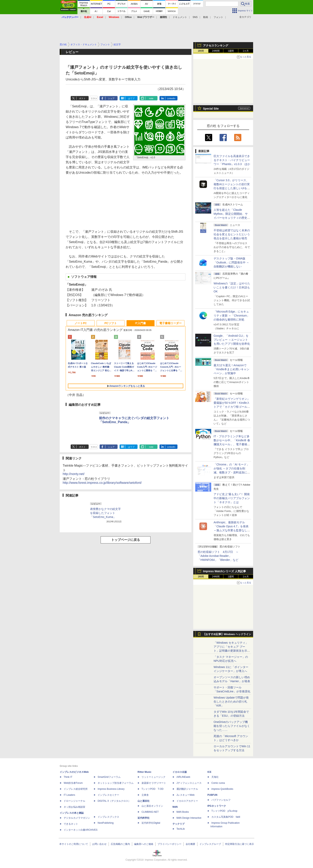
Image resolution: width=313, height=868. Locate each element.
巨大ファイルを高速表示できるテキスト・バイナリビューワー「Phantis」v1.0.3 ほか (232, 160)
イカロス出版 (180, 772)
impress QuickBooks (222, 789)
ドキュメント (180, 17)
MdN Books (183, 812)
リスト (94, 98)
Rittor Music (144, 772)
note (151, 98)
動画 (206, 17)
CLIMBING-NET (150, 812)
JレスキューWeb (185, 795)
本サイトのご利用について (74, 844)
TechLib (181, 829)
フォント (218, 17)
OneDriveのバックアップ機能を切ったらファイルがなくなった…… (232, 726)
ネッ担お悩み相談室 (74, 807)
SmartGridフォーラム (109, 777)
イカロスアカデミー (187, 801)
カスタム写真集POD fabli (226, 817)
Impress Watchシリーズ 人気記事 (224, 571)
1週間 (231, 51)
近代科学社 (144, 818)
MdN (175, 807)
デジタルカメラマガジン (77, 818)
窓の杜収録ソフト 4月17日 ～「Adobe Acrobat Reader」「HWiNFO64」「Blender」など (218, 556)
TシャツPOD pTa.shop (224, 811)
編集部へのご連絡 (144, 844)
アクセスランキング (216, 46)
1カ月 (246, 51)
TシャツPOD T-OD (153, 789)
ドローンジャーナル (74, 801)
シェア (111, 98)
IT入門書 (141, 323)
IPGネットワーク (217, 806)
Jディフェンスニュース (189, 783)
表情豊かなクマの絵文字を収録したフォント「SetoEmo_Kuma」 (105, 513)
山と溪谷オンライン (152, 806)
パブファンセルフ (221, 800)
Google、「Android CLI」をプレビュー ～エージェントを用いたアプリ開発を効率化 (232, 340)
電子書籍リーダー (170, 323)
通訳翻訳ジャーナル (187, 789)
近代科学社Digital (151, 823)
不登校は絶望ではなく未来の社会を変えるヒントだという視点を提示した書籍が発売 (232, 234)
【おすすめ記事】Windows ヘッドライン (227, 634)
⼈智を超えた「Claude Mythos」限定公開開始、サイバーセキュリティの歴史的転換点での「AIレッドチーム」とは (232, 218)
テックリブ (178, 824)
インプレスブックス (108, 817)
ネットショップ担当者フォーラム (116, 783)
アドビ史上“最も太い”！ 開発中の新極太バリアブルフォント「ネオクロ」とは (232, 498)
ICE (209, 772)
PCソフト (110, 323)
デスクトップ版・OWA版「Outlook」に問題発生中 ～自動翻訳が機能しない (231, 262)
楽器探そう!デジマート (154, 783)
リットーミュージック (154, 777)
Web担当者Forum (73, 783)
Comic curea (218, 783)
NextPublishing (106, 823)
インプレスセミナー (108, 795)
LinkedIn (171, 98)
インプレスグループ (210, 844)
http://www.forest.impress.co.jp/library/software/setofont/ (102, 483)
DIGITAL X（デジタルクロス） (114, 801)
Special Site (211, 109)
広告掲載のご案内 (120, 844)
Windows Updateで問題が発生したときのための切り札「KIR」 (231, 702)
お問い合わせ (99, 844)
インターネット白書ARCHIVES (81, 830)
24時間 (216, 51)
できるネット (71, 824)
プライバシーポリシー (169, 844)
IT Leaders (69, 795)
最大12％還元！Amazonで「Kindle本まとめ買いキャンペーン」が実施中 (231, 369)
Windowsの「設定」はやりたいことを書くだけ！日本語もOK (232, 287)
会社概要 (190, 844)
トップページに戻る (126, 540)
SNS (195, 17)
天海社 (215, 777)
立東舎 (145, 795)
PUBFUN (212, 795)
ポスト (82, 98)
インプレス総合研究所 (76, 789)
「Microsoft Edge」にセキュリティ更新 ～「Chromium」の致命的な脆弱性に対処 (232, 316)
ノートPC (81, 323)
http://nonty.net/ (74, 474)
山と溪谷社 (144, 801)
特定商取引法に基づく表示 (240, 844)
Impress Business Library (111, 789)
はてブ (131, 98)
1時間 (201, 51)
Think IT (68, 777)
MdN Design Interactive (189, 818)
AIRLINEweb (183, 777)
